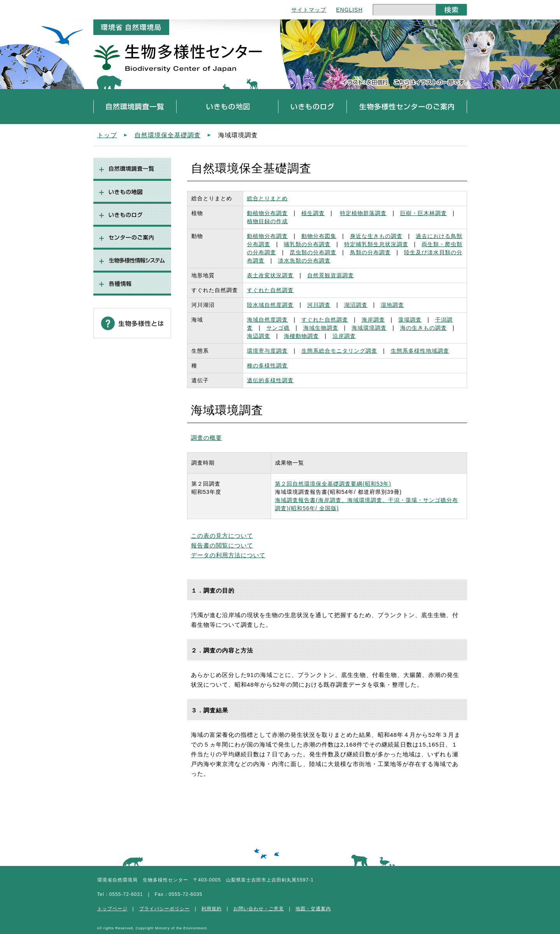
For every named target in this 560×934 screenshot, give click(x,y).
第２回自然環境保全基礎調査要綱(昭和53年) (333, 484)
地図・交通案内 (313, 909)
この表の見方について (222, 536)
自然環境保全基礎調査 (168, 135)
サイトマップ (309, 10)
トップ (107, 135)
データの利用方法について (228, 555)
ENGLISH (349, 10)
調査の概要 (206, 438)
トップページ (112, 909)
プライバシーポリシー (164, 909)
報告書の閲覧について (222, 545)
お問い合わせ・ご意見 (259, 909)
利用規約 (212, 909)
